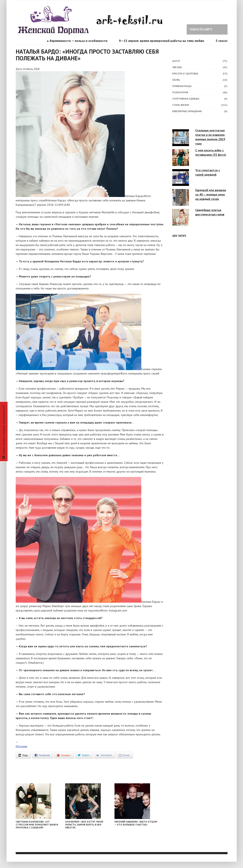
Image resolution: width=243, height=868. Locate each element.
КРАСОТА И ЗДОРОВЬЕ (185, 73)
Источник (21, 746)
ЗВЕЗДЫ (177, 67)
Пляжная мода (182, 86)
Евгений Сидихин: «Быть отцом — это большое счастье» (136, 823)
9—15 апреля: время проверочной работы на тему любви (164, 41)
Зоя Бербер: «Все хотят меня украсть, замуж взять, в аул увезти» (84, 825)
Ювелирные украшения (187, 111)
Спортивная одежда (186, 99)
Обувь (176, 80)
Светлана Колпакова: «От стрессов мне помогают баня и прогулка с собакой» (37, 825)
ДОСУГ (176, 61)
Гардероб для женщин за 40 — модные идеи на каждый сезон (211, 194)
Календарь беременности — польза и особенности (72, 41)
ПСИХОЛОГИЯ (180, 92)
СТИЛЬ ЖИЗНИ (181, 105)
